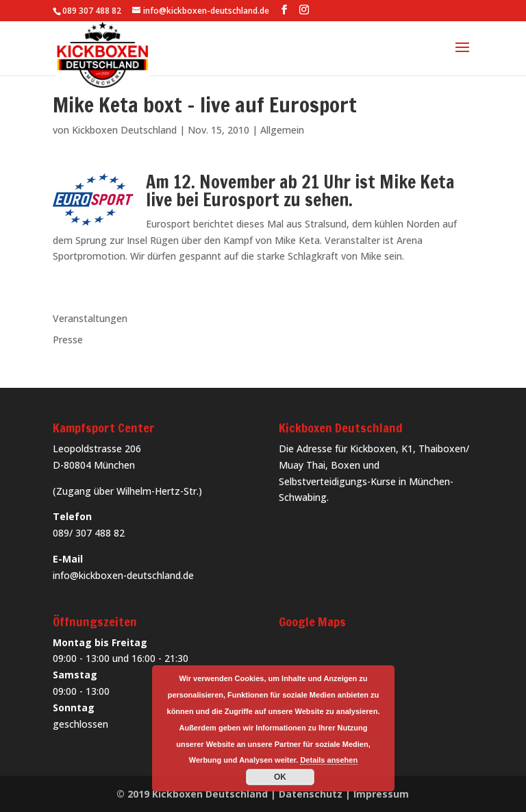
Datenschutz (311, 794)
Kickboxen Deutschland (124, 130)
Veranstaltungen (90, 318)
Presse (68, 340)
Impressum (381, 794)
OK (280, 777)
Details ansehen (329, 760)
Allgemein (282, 130)
